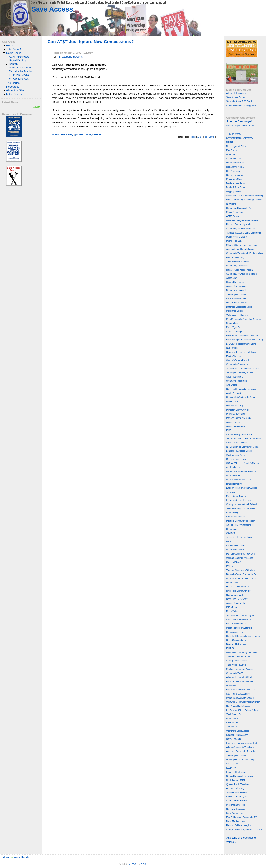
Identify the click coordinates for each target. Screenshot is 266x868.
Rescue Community (235, 257)
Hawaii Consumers (235, 282)
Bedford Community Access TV (241, 690)
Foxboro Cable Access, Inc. (239, 825)
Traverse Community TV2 (238, 657)
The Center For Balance (237, 261)
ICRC (229, 430)
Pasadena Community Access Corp (243, 336)
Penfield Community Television (240, 554)
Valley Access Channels (237, 315)
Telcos (192, 137)
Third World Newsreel (236, 665)
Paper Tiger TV (233, 327)
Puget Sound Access (236, 496)
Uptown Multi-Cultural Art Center (241, 397)
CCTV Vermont (233, 171)
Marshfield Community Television (242, 653)
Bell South (209, 137)
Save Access (52, 9)
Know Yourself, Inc (235, 813)
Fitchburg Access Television (239, 500)
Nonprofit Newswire (235, 550)
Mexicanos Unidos (235, 311)
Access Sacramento (236, 603)
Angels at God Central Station (240, 249)
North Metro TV (233, 476)
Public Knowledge (20, 67)
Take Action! (14, 49)
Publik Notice (232, 583)
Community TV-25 (235, 673)
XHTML (133, 864)
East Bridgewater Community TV (241, 817)
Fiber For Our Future (236, 772)
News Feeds (14, 53)
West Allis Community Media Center (243, 702)
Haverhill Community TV (238, 587)
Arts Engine (232, 385)
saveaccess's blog (62, 134)
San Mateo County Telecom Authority (243, 438)
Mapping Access (234, 192)
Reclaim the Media (20, 71)
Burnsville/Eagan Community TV (241, 574)
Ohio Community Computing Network (244, 319)
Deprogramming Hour (236, 459)
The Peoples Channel (236, 295)
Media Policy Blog (235, 212)
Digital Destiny (18, 60)
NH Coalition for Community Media (242, 447)
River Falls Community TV (238, 591)
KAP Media (231, 607)
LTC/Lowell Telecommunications (241, 344)
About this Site (15, 90)
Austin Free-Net (234, 393)
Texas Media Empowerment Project (243, 369)
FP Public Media (19, 75)
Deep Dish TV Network (237, 599)
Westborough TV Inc (236, 455)
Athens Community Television (240, 747)
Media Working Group (236, 237)
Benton (13, 64)
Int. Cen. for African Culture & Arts (242, 710)
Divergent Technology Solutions (241, 352)
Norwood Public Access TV (239, 480)
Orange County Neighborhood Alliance (244, 830)
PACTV (230, 566)
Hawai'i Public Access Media (239, 270)
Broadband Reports (71, 57)
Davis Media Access (236, 821)
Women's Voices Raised (237, 360)
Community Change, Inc (237, 364)
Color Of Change (234, 332)
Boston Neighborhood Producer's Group (245, 340)
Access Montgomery (236, 426)
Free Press (231, 150)
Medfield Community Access (239, 669)
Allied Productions (235, 377)
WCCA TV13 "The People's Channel (243, 463)
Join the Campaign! (239, 121)
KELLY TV (231, 768)
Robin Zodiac (232, 611)
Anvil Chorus (232, 401)
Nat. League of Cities (236, 146)
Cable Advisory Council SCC (240, 435)
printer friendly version (89, 134)
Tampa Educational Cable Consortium (244, 233)
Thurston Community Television (241, 570)
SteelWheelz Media (235, 595)
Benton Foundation (235, 175)
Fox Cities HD (233, 723)
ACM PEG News (19, 57)
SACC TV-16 (232, 764)
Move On (231, 155)
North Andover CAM (236, 780)
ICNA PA (230, 648)
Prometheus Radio (235, 163)
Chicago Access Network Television (243, 504)
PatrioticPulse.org (234, 406)
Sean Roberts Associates (238, 694)
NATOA (230, 142)
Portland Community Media (239, 224)
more (37, 107)
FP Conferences (19, 79)
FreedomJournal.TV (235, 517)
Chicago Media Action (236, 661)
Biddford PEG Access (236, 644)
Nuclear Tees (232, 348)
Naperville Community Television (241, 472)
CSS (143, 864)
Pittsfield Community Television (241, 521)
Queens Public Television (238, 784)
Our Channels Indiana (236, 801)
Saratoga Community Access (240, 373)
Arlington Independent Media (240, 677)
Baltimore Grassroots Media (239, 307)
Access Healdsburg (235, 788)
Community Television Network (241, 229)
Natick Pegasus (233, 739)
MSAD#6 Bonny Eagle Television (242, 245)
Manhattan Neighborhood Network (242, 220)
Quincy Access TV (235, 632)
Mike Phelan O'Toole (236, 805)
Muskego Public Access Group (240, 760)
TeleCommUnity (234, 134)
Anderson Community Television (241, 751)
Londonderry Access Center (239, 451)
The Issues (13, 83)
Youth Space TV (234, 714)
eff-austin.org (232, 513)
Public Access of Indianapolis (240, 681)
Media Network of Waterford (239, 628)
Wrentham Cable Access (238, 731)
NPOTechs (231, 204)
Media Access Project (236, 183)
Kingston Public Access (237, 735)
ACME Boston (233, 216)
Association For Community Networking (245, 196)
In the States (14, 94)
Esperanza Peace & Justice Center (242, 743)
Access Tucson (233, 422)
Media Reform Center (236, 187)
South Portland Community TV (240, 616)
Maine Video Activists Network (240, 698)
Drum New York (233, 718)
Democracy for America (237, 266)
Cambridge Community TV (239, 208)
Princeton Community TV (238, 410)
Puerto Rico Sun (234, 241)
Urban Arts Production (237, 381)
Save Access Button (236, 97)
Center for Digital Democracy (240, 138)
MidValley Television (236, 414)
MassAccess (232, 686)
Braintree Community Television (241, 389)
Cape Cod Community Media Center (243, 636)
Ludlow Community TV (237, 797)
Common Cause (234, 159)
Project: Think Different (237, 303)
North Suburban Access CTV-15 (241, 578)
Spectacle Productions (237, 809)
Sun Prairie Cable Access (238, 706)
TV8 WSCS (232, 727)
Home (10, 46)
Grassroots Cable (234, 179)
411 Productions (234, 467)
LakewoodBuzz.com (236, 546)
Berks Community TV (236, 624)
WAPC (229, 541)
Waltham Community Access (240, 558)
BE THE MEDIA (234, 562)
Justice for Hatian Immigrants (240, 537)
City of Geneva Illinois (236, 443)
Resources (13, 87)
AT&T (200, 137)
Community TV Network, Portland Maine (245, 253)
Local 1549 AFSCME (236, 299)
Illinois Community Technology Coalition (245, 200)
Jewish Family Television (238, 793)
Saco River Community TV (239, 620)
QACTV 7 (231, 533)
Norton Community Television (240, 776)
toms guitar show (234, 484)
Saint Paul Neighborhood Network (242, 509)
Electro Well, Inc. (234, 356)
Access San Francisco (237, 286)
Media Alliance (233, 323)
